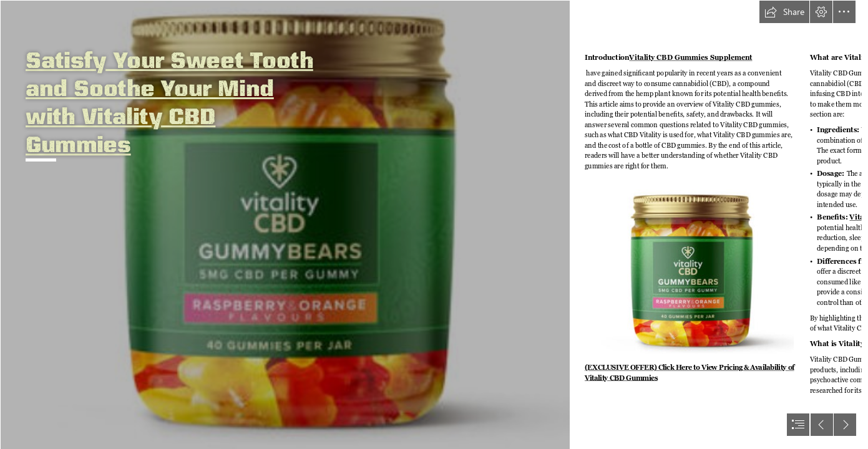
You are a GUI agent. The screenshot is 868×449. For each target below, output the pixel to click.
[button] (784, 12)
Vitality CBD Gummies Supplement (691, 58)
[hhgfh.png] (285, 224)
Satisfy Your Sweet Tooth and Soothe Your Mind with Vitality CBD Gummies (169, 102)
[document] (434, 224)
